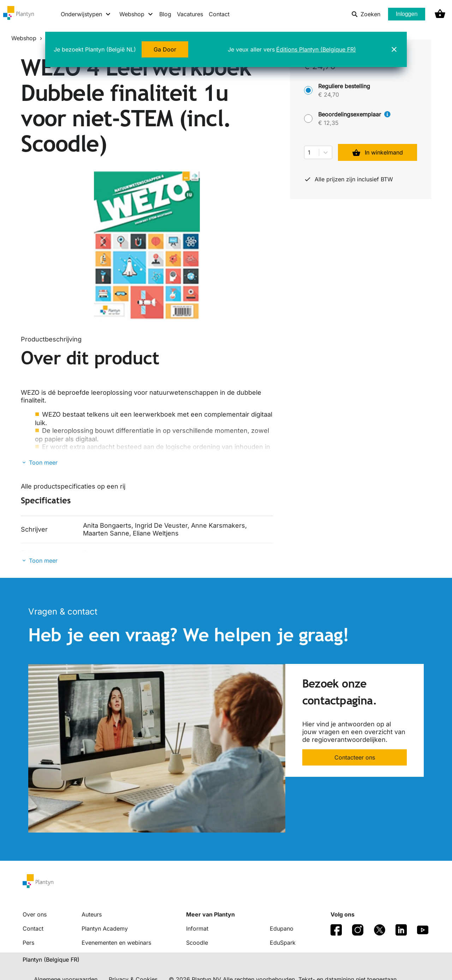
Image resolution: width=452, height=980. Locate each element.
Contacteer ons (355, 757)
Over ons (35, 914)
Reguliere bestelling (344, 86)
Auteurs (92, 914)
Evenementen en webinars (116, 943)
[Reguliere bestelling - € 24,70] (308, 90)
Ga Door (165, 49)
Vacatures (190, 14)
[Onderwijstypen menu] (86, 14)
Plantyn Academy (105, 928)
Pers (28, 943)
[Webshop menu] (136, 14)
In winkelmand (377, 152)
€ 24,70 (329, 95)
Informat (197, 928)
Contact (219, 14)
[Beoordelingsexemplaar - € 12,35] (308, 119)
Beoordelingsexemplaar (354, 114)
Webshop (24, 38)
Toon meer (43, 462)
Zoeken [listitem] (366, 14)
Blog (165, 14)
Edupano (282, 928)
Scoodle (197, 943)
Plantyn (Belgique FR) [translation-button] (51, 960)
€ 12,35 (328, 123)
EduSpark (283, 943)
